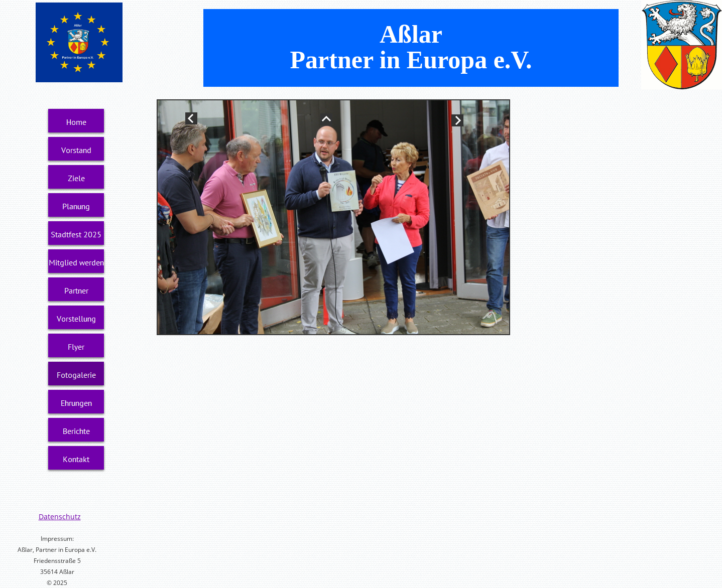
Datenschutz (60, 517)
